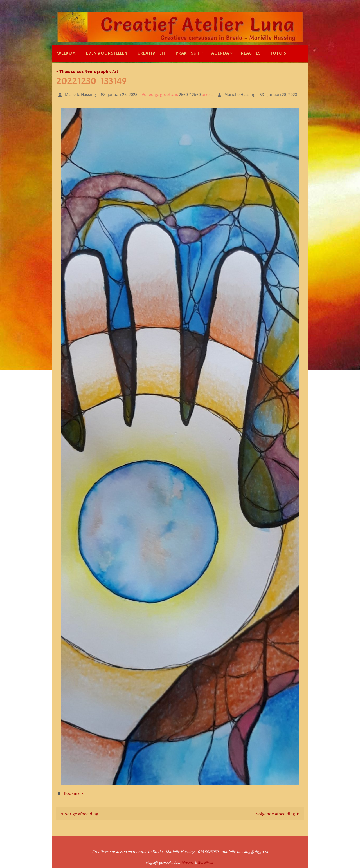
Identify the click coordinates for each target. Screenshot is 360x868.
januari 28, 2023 (123, 94)
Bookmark (74, 793)
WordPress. (206, 863)
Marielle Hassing (80, 94)
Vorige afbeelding (78, 814)
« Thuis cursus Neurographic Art (87, 71)
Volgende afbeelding (279, 814)
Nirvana (187, 863)
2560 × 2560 (190, 94)
